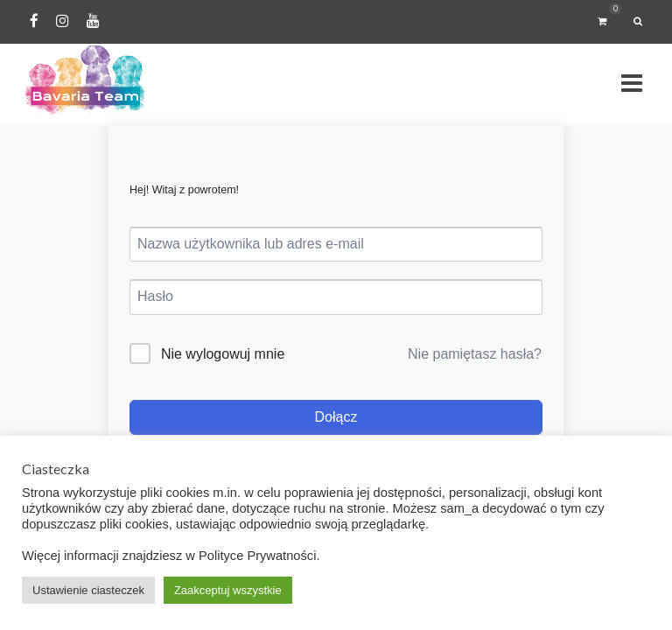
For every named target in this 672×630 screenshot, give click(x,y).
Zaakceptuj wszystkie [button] (228, 590)
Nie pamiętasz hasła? (475, 354)
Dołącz (336, 417)
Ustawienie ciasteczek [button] (88, 590)
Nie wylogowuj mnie (223, 354)
